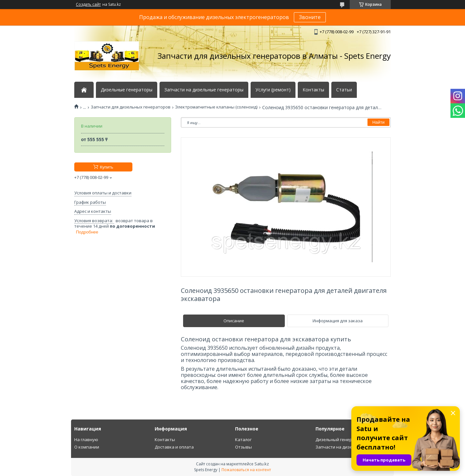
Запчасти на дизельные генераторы (204, 90)
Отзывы (243, 447)
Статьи (344, 90)
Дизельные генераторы (127, 90)
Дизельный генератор (339, 440)
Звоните (310, 17)
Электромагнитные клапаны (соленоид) (216, 107)
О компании (87, 447)
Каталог (243, 440)
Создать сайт (88, 5)
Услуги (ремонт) (273, 90)
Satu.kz (262, 464)
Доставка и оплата (174, 447)
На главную (86, 440)
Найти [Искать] (378, 122)
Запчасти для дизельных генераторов (131, 107)
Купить (106, 167)
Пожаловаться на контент (246, 470)
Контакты (313, 90)
